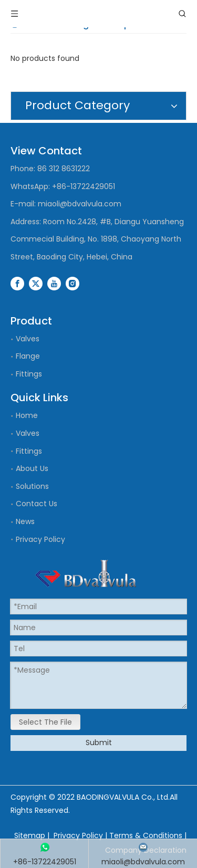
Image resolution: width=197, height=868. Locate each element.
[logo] (86, 573)
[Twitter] (36, 284)
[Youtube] (54, 284)
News (25, 521)
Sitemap (30, 835)
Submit (99, 742)
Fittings (29, 374)
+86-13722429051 (84, 186)
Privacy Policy (40, 539)
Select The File (45, 722)
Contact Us (37, 504)
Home (27, 415)
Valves (28, 339)
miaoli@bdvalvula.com (80, 204)
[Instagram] (72, 284)
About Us (32, 468)
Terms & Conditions (146, 835)
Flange (28, 356)
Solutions (32, 486)
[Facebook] (17, 284)
